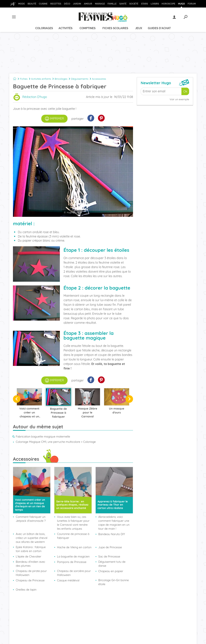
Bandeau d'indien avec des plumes (30, 564)
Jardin (77, 4)
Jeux (139, 28)
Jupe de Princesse (110, 547)
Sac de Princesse (109, 556)
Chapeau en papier (111, 571)
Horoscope (168, 4)
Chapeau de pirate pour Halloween (31, 573)
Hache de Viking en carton (74, 547)
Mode (21, 4)
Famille (112, 4)
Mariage (100, 4)
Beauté (32, 4)
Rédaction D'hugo (35, 97)
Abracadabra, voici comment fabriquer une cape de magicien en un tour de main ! (114, 523)
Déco (67, 4)
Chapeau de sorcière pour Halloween (74, 573)
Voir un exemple (179, 99)
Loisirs (155, 4)
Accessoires (99, 79)
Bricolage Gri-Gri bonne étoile (114, 582)
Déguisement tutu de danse (112, 564)
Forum (192, 4)
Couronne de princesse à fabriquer (73, 536)
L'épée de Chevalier (29, 556)
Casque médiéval (68, 580)
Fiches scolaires (115, 28)
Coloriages (44, 28)
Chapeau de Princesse (30, 580)
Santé (123, 4)
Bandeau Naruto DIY (112, 534)
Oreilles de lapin (26, 590)
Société (134, 4)
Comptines (88, 28)
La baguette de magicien (73, 556)
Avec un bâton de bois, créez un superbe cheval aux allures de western (32, 538)
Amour (88, 4)
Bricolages (61, 79)
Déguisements (80, 79)
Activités (65, 28)
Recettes (56, 4)
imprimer (55, 119)
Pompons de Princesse (72, 562)
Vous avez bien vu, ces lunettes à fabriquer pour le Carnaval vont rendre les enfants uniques (73, 523)
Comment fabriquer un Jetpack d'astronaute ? (31, 519)
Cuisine (43, 4)
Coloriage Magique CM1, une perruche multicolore (48, 442)
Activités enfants (41, 79)
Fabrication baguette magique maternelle (43, 437)
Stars (144, 4)
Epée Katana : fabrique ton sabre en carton (31, 549)
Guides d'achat (159, 28)
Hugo (181, 4)
